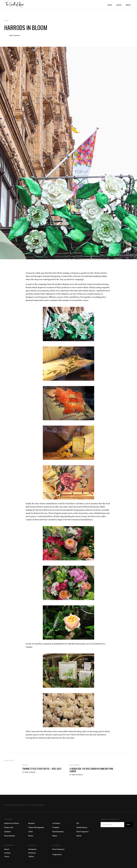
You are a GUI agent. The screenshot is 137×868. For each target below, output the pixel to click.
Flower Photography (36, 827)
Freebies (25, 765)
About (7, 849)
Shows (79, 836)
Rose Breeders (58, 832)
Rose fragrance (83, 832)
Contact (7, 853)
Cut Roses (56, 823)
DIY (78, 823)
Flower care (9, 827)
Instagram (32, 849)
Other (31, 832)
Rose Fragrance (58, 849)
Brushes (32, 823)
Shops (55, 836)
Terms (7, 857)
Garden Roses (82, 827)
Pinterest (32, 853)
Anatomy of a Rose (12, 823)
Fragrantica (57, 854)
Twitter (31, 857)
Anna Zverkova (15, 36)
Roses (31, 836)
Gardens (8, 832)
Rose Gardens (75, 765)
